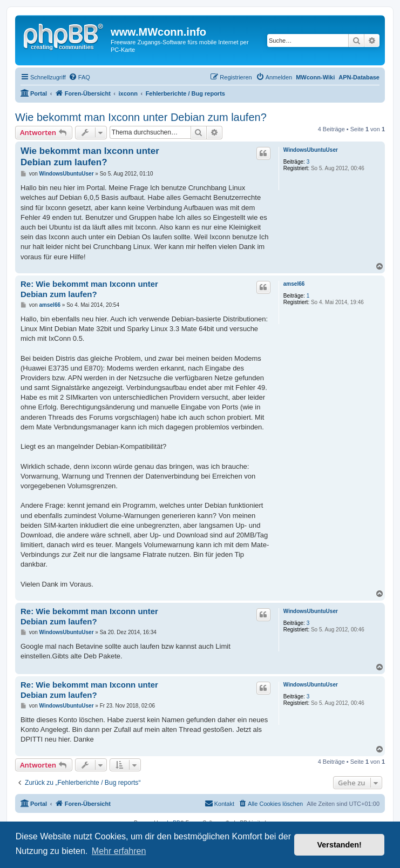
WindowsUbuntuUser (311, 150)
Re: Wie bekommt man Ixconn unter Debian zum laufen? (89, 289)
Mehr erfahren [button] (119, 851)
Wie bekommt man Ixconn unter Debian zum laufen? (141, 117)
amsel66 (294, 284)
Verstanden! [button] (340, 845)
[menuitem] (79, 77)
